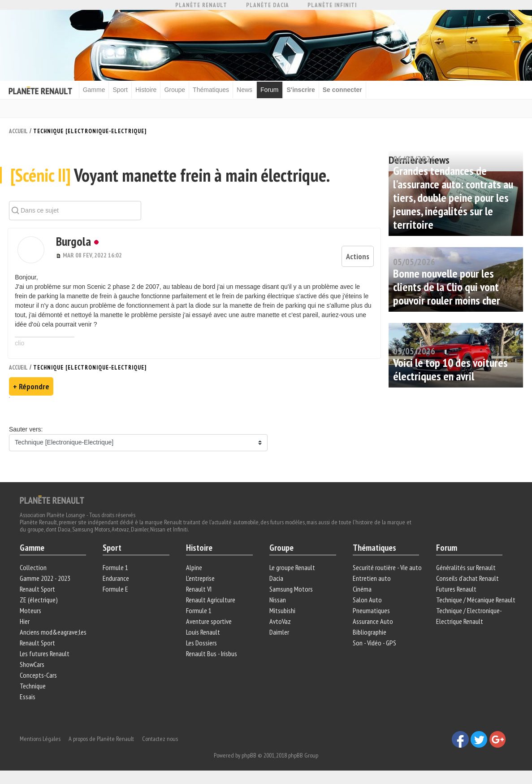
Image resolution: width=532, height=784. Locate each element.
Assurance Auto (372, 624)
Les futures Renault (45, 656)
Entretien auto (371, 581)
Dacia (276, 581)
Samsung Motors (291, 592)
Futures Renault (456, 592)
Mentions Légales (41, 739)
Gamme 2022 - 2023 (45, 581)
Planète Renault (201, 5)
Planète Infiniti (332, 5)
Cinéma (362, 592)
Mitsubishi (282, 613)
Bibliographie (369, 635)
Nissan (278, 602)
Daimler (279, 635)
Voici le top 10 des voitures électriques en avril (450, 369)
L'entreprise (201, 581)
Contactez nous (160, 739)
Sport (123, 90)
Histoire (148, 90)
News (247, 90)
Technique (33, 688)
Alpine (195, 570)
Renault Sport (38, 592)
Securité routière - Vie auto (387, 570)
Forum (272, 90)
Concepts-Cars (39, 678)
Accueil (18, 131)
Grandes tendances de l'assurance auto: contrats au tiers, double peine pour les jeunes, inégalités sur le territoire (453, 197)
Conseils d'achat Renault (467, 581)
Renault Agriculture (211, 602)
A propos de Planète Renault (102, 739)
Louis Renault (203, 635)
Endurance (116, 581)
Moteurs (31, 613)
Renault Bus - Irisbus (212, 656)
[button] (30, 253)
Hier (25, 624)
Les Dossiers (202, 645)
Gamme (96, 90)
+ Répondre (31, 388)
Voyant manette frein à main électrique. (171, 178)
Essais (28, 699)
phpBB (249, 756)
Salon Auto (367, 602)
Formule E (116, 592)
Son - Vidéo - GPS (374, 645)
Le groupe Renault (292, 570)
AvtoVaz (280, 624)
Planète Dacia (268, 5)
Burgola (70, 244)
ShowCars (32, 667)
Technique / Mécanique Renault (475, 602)
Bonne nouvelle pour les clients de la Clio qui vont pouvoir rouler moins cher (447, 286)
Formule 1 (116, 570)
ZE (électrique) (39, 602)
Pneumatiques (371, 613)
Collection (34, 570)
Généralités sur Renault (465, 570)
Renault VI (199, 592)
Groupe (177, 90)
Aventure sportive (209, 624)
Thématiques (213, 90)
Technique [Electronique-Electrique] (90, 131)
